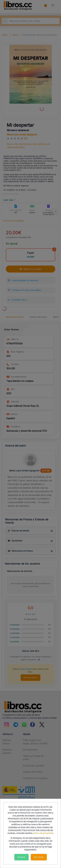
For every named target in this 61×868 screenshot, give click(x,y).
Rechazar (39, 857)
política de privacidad (43, 833)
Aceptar (21, 857)
